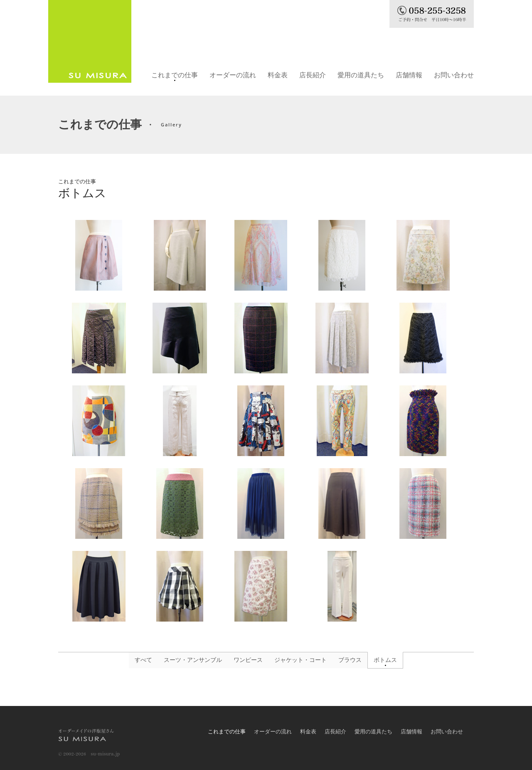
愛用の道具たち (361, 75)
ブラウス (350, 660)
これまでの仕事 (175, 75)
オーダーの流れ (233, 75)
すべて (143, 660)
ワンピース (248, 660)
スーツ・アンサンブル (193, 660)
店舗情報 (409, 75)
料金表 (278, 75)
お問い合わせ (454, 75)
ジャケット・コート (300, 660)
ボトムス (385, 660)
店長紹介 (313, 75)
